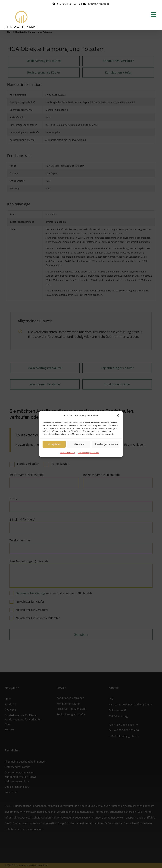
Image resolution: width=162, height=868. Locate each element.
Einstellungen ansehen (106, 444)
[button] (118, 415)
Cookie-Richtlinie (67, 453)
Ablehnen (79, 444)
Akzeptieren (54, 444)
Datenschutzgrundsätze (88, 453)
